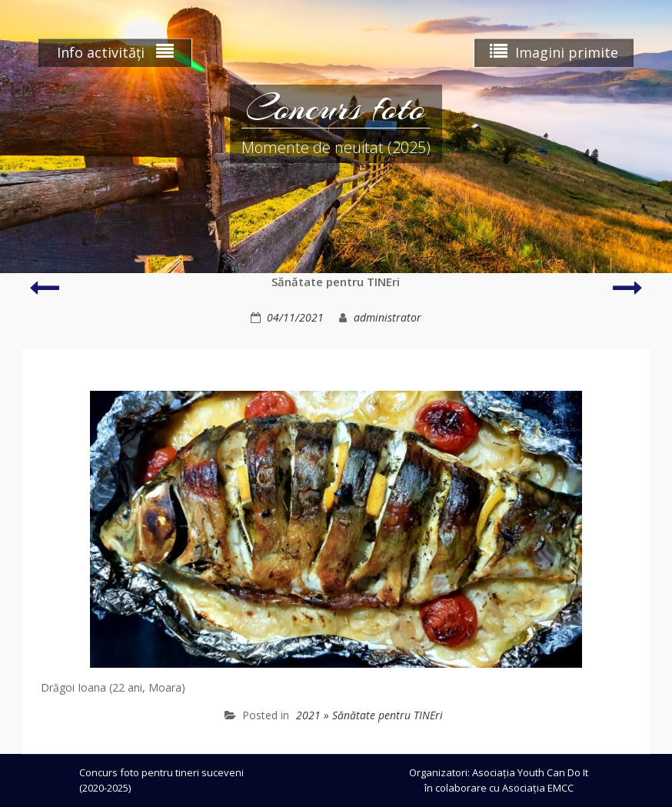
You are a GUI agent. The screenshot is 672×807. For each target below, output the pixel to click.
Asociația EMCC (538, 788)
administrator (388, 317)
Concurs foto (336, 108)
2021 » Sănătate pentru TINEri (369, 715)
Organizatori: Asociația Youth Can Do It (499, 772)
